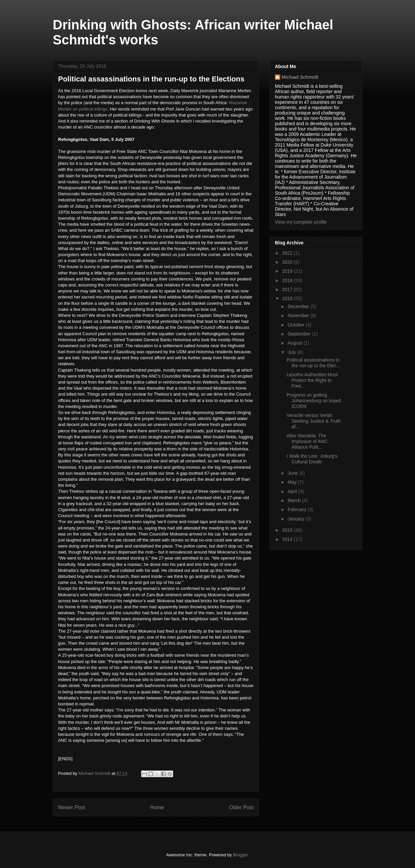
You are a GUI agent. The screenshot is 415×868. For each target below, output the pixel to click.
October (297, 325)
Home (157, 807)
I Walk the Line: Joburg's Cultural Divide (312, 459)
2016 (288, 298)
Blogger (240, 855)
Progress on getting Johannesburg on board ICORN (314, 401)
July (292, 352)
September (300, 334)
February (298, 509)
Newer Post (72, 807)
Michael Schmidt (300, 77)
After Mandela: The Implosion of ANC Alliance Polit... (307, 441)
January (297, 519)
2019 (288, 271)
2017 (288, 289)
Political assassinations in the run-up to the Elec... (313, 363)
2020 (288, 262)
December (299, 306)
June (293, 473)
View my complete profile (301, 222)
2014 (288, 539)
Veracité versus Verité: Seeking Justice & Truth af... (314, 421)
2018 (288, 280)
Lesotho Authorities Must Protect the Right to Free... (312, 380)
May (293, 482)
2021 (288, 253)
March (295, 500)
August (295, 343)
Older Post (241, 807)
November (299, 315)
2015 (288, 530)
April (293, 491)
